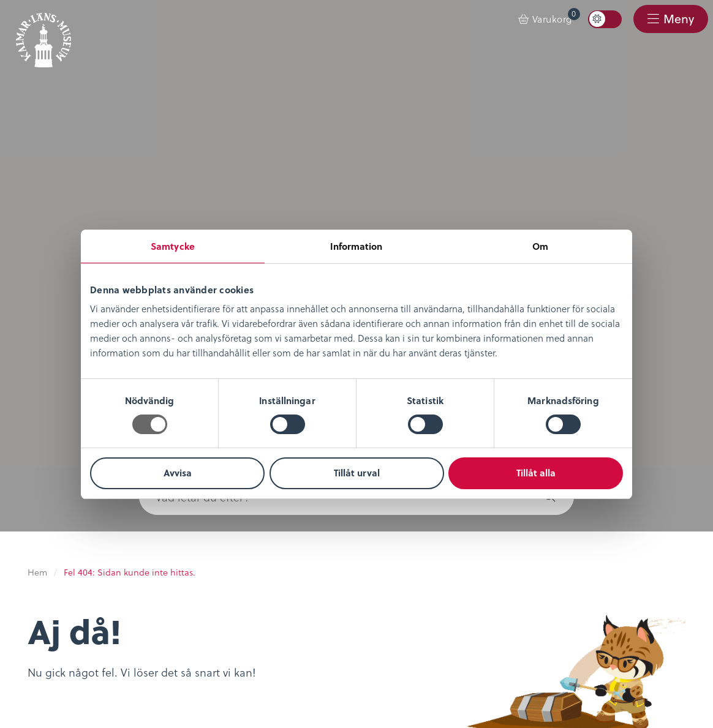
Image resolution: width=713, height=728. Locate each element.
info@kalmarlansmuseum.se (398, 677)
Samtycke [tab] (173, 246)
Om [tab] (540, 246)
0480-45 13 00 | (300, 677)
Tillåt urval (357, 473)
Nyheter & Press (290, 499)
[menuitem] (545, 20)
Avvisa (178, 473)
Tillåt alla (536, 473)
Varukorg (556, 17)
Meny (677, 19)
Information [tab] (356, 246)
